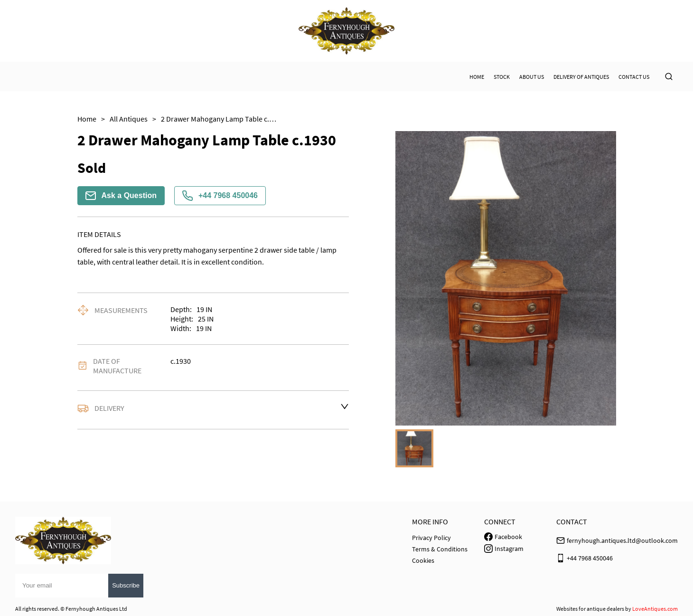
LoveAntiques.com (655, 609)
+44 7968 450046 (220, 196)
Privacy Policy (431, 538)
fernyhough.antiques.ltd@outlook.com (622, 540)
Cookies (423, 560)
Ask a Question (121, 196)
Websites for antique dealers (590, 609)
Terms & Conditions (440, 549)
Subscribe (126, 585)
